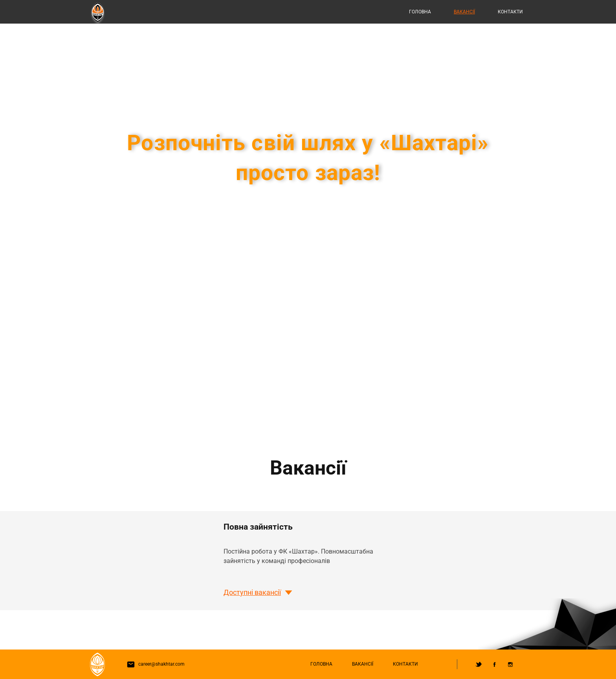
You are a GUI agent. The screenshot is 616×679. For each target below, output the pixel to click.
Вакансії (464, 12)
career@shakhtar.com (154, 664)
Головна (420, 12)
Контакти (510, 12)
